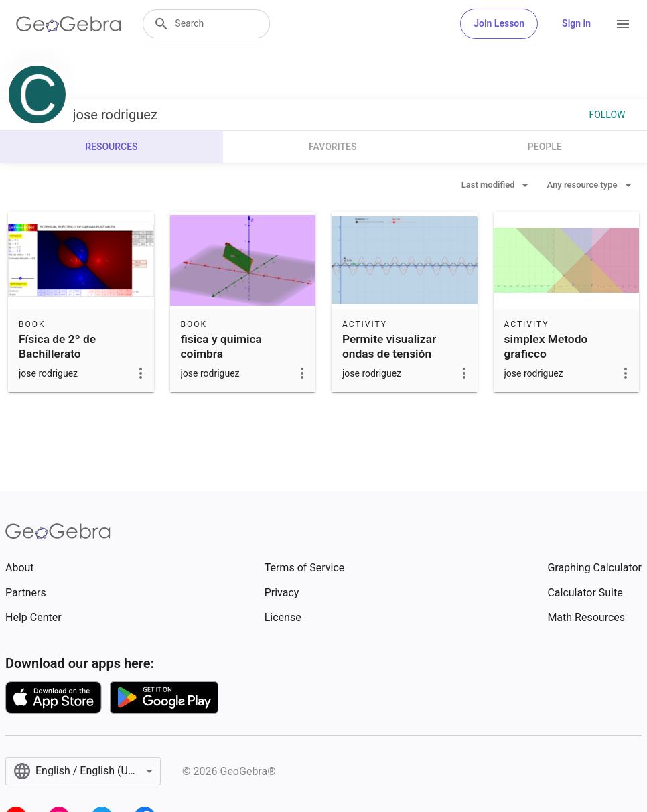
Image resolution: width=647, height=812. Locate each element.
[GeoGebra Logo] (69, 24)
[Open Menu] (623, 24)
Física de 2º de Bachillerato (57, 346)
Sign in (576, 23)
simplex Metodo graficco (546, 346)
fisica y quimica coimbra (221, 346)
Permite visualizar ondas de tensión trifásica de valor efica (400, 354)
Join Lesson (499, 23)
